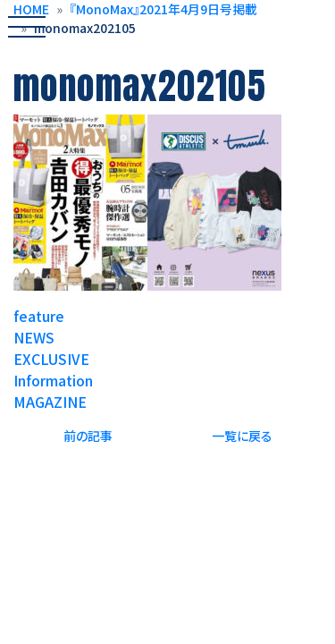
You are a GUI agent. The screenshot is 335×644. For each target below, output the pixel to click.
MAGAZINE (50, 402)
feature (39, 316)
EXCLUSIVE (51, 359)
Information (53, 380)
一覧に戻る (242, 436)
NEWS (34, 337)
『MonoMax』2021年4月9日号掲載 (163, 9)
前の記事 (88, 436)
